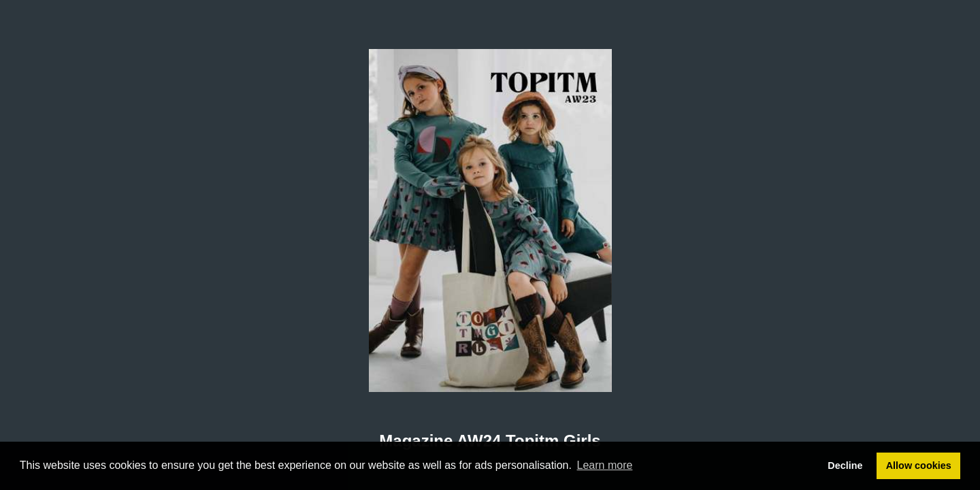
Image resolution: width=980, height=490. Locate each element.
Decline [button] (845, 465)
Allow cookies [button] (919, 465)
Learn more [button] (605, 465)
